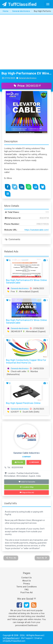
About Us (27, 581)
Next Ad (42, 558)
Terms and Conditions (27, 587)
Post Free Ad (26, 592)
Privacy (27, 584)
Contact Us (26, 578)
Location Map (27, 487)
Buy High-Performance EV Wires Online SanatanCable (26, 73)
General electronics (20, 288)
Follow (19, 462)
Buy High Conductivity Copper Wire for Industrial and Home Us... (26, 361)
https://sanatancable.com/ (37, 230)
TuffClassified (19, 4)
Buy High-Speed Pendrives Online (23, 403)
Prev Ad (11, 558)
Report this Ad (27, 492)
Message (34, 462)
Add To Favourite (27, 482)
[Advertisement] (26, 42)
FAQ (27, 590)
